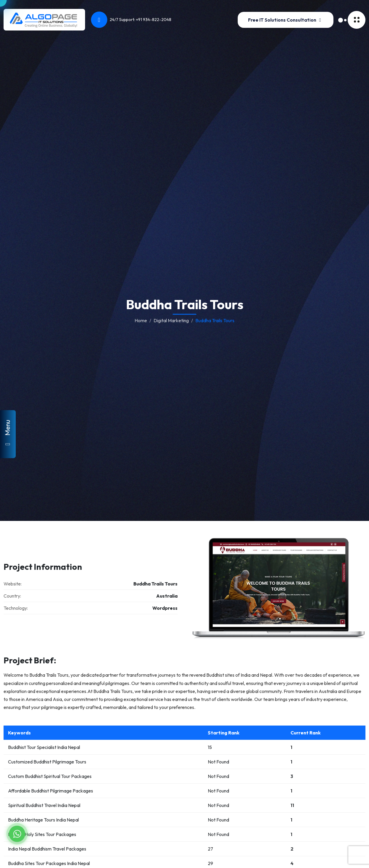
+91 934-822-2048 (154, 20)
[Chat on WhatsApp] (17, 834)
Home (141, 320)
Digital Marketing (171, 320)
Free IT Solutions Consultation (286, 20)
